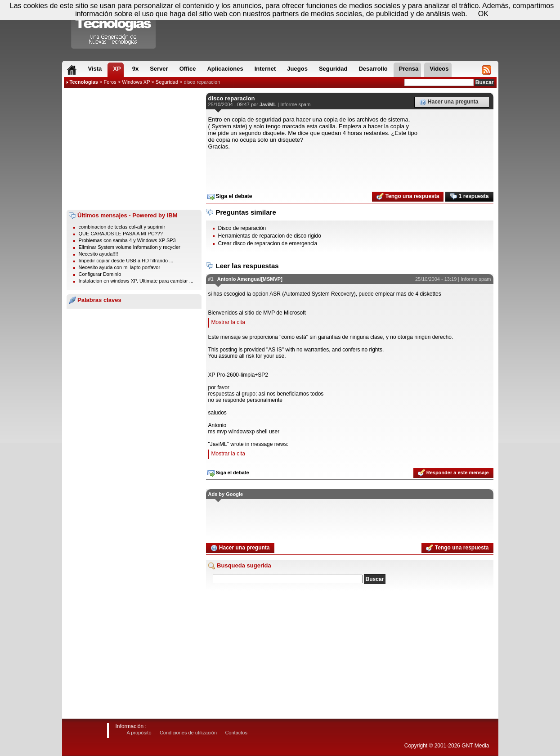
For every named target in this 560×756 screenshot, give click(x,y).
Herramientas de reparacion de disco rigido (270, 236)
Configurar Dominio (100, 274)
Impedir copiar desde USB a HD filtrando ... (126, 261)
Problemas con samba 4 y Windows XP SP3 (127, 240)
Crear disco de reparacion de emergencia (268, 243)
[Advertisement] (134, 149)
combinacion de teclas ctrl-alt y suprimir (122, 227)
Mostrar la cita (228, 322)
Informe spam (295, 104)
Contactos (236, 733)
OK (483, 14)
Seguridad (167, 82)
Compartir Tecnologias (114, 27)
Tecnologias (84, 82)
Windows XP (136, 82)
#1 (211, 279)
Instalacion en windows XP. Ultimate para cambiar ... (136, 281)
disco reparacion (202, 82)
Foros (110, 82)
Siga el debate (230, 197)
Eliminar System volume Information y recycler (130, 247)
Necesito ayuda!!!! (99, 254)
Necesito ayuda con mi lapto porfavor (120, 267)
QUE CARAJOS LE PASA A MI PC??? (121, 234)
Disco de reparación (242, 228)
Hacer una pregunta (449, 102)
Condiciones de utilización (188, 733)
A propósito (139, 733)
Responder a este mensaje (453, 473)
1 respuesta (469, 197)
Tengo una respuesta (408, 197)
